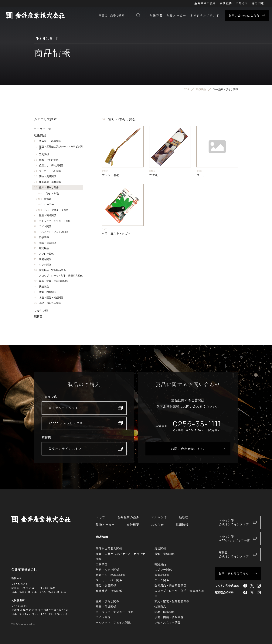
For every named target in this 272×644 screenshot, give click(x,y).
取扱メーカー (176, 15)
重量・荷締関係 (45, 215)
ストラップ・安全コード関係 (52, 221)
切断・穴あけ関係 (46, 160)
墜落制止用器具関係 (47, 141)
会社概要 (226, 3)
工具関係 (41, 154)
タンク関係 (43, 265)
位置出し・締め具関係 (49, 165)
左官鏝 (44, 199)
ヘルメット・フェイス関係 (51, 232)
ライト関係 (43, 226)
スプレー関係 (44, 254)
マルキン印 (41, 311)
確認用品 (41, 248)
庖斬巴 (38, 316)
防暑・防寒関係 (45, 292)
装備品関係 (43, 259)
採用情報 (258, 3)
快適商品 (41, 287)
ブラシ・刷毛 (47, 194)
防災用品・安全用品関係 (50, 270)
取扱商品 (156, 15)
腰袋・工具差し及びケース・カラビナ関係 (58, 148)
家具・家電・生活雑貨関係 (51, 281)
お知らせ (242, 3)
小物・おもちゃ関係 (47, 303)
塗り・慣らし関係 (46, 187)
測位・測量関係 (45, 176)
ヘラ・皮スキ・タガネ (52, 210)
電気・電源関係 (45, 243)
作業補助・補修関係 (47, 182)
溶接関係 (41, 237)
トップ (101, 517)
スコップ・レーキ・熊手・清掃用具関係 (58, 276)
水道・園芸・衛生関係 (49, 298)
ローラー (45, 205)
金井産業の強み (205, 3)
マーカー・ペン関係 (47, 171)
